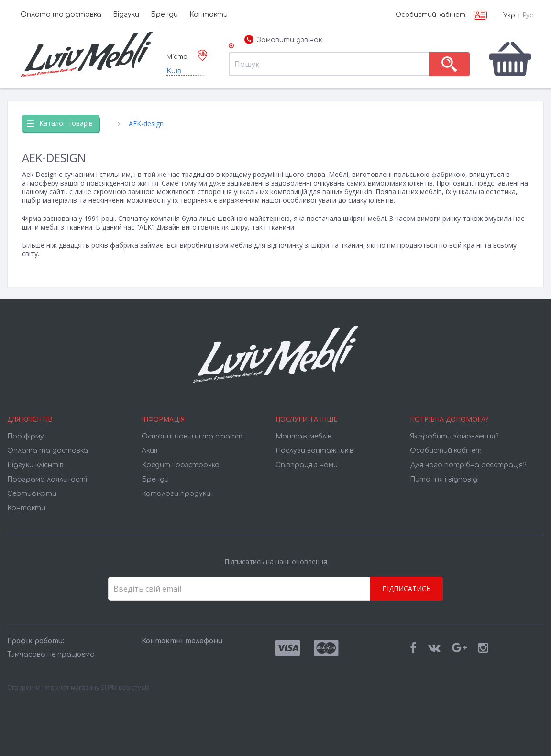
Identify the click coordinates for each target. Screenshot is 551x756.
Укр (509, 15)
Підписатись (407, 588)
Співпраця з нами (307, 465)
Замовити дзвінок (283, 40)
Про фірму (26, 436)
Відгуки (126, 15)
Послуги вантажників (314, 451)
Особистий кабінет (430, 15)
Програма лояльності (47, 479)
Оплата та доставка (61, 15)
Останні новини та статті (193, 436)
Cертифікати (32, 494)
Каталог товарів (60, 123)
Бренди (164, 15)
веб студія (134, 687)
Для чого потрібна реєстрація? (468, 465)
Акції (149, 451)
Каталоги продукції (178, 494)
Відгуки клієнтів (35, 465)
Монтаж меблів (303, 436)
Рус (528, 15)
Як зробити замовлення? (454, 436)
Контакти (209, 15)
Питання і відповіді (444, 479)
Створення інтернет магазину (53, 687)
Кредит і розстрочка (181, 465)
